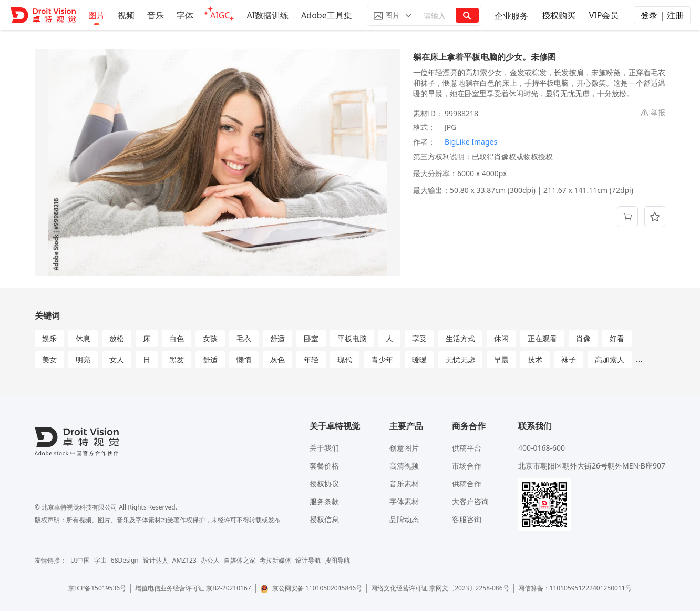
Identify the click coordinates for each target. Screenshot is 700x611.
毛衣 (244, 338)
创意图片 (404, 448)
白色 (177, 338)
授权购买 (559, 15)
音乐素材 (404, 483)
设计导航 (308, 560)
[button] (393, 15)
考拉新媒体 (275, 560)
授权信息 (324, 519)
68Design (125, 560)
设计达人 (156, 560)
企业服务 (511, 16)
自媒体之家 (240, 560)
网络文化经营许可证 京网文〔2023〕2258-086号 (440, 588)
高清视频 (404, 466)
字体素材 (404, 501)
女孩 (210, 338)
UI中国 (80, 560)
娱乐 (49, 338)
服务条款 (324, 501)
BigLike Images (471, 142)
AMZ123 (184, 560)
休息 (83, 338)
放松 (117, 338)
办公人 (210, 560)
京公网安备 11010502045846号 (311, 588)
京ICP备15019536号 (97, 588)
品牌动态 (404, 519)
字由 (100, 560)
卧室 (311, 338)
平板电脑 (352, 338)
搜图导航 (337, 560)
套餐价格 (324, 466)
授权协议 (324, 483)
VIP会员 (604, 15)
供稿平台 (467, 448)
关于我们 (324, 448)
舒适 (277, 338)
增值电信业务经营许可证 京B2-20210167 (193, 588)
